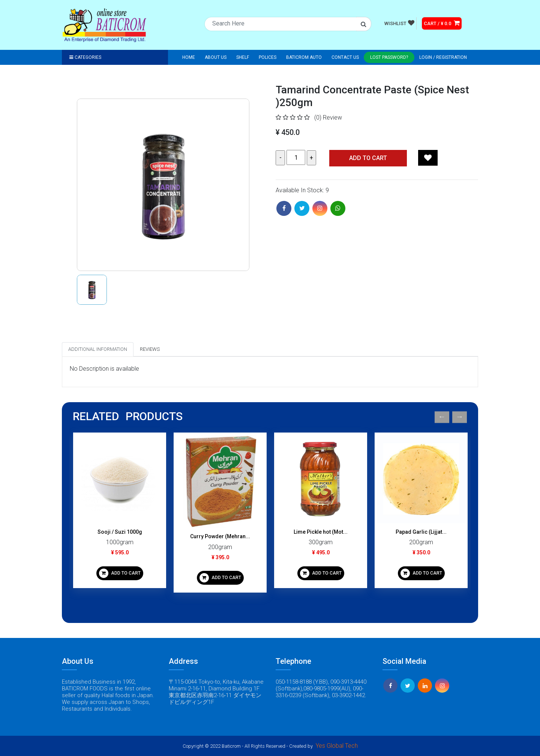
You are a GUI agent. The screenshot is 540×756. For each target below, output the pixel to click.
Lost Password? (389, 57)
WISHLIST (399, 23)
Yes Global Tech (337, 746)
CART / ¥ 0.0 (442, 23)
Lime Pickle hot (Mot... (321, 532)
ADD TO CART (120, 573)
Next (460, 417)
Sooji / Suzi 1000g (120, 532)
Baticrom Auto (304, 57)
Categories (85, 57)
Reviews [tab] (150, 349)
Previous (442, 417)
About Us (216, 57)
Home (189, 57)
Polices (268, 57)
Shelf (243, 57)
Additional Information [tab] (98, 349)
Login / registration (443, 57)
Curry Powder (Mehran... (220, 536)
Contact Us (345, 57)
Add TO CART (368, 158)
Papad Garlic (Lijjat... (421, 532)
